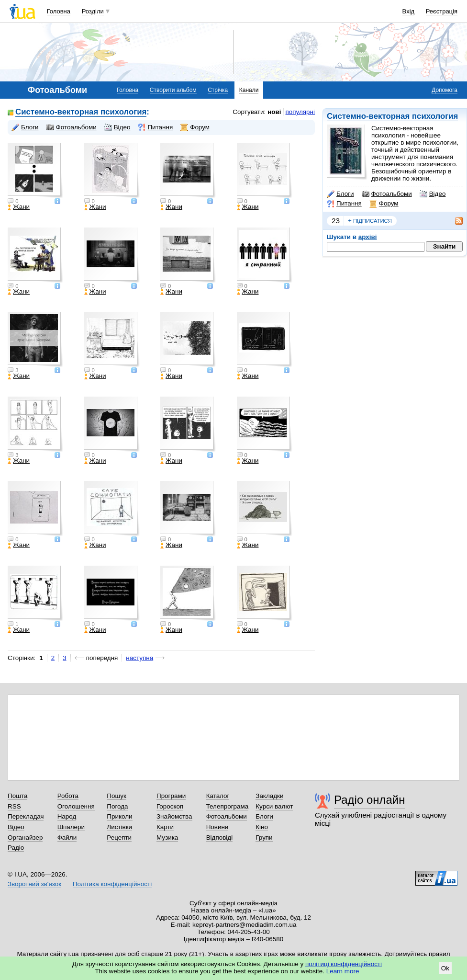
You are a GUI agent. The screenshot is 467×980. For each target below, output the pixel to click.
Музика (167, 838)
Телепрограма (228, 806)
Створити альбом (173, 90)
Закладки (269, 796)
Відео (433, 194)
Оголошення (76, 806)
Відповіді (220, 838)
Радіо (16, 848)
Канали (249, 90)
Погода (117, 806)
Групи (264, 838)
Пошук (117, 796)
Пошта (17, 796)
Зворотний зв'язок (34, 884)
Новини (217, 827)
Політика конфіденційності (112, 884)
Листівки (119, 827)
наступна (139, 658)
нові (274, 112)
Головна (59, 11)
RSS (14, 806)
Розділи (93, 11)
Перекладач (26, 816)
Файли (67, 838)
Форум (384, 204)
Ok (445, 968)
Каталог (218, 796)
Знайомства (174, 816)
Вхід (409, 11)
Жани (19, 207)
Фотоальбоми (387, 194)
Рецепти (119, 838)
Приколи (119, 816)
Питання (344, 204)
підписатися (370, 221)
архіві (368, 237)
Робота (68, 796)
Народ (67, 816)
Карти (165, 827)
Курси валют (274, 806)
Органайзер (25, 838)
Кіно (262, 827)
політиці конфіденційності (344, 964)
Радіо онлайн (370, 800)
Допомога (445, 90)
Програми (171, 796)
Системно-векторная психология (392, 116)
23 (336, 221)
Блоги (340, 194)
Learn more (343, 971)
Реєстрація (442, 11)
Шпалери (71, 827)
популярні (300, 112)
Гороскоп (170, 806)
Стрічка (218, 90)
